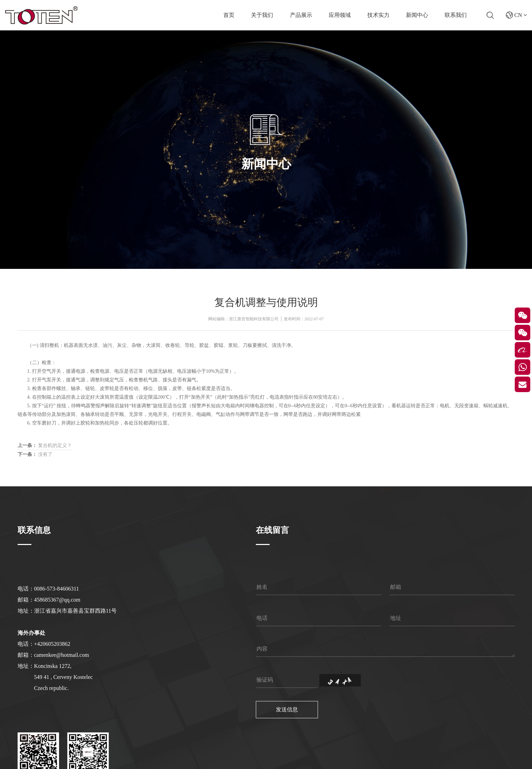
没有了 (35, 454)
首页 (229, 15)
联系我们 (456, 15)
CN (516, 15)
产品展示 (301, 15)
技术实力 (378, 15)
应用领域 (340, 15)
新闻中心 (417, 15)
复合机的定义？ (45, 445)
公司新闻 (289, 181)
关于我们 (262, 15)
